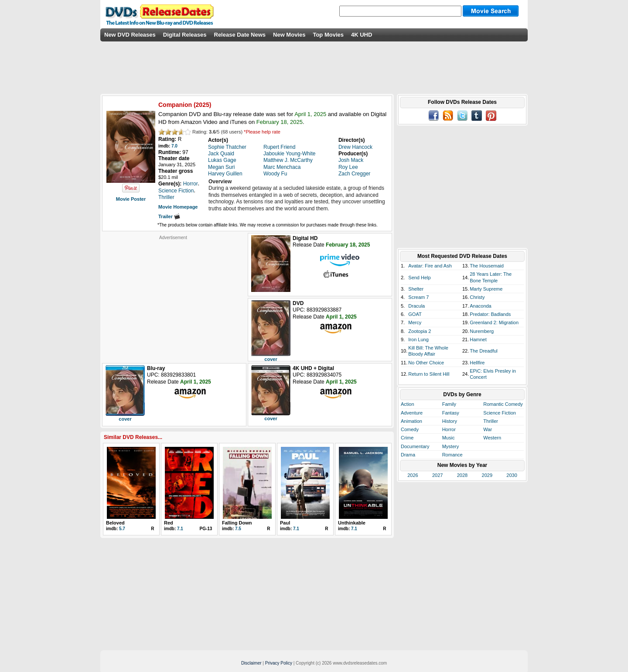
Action (408, 404)
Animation (411, 421)
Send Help (419, 278)
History (450, 421)
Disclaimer (251, 663)
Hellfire (477, 363)
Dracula (416, 306)
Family (449, 404)
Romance (452, 455)
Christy (477, 297)
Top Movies (328, 35)
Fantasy (451, 413)
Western (492, 438)
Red (169, 523)
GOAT (415, 314)
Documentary (415, 446)
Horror (449, 429)
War (488, 429)
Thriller (491, 421)
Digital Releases (185, 35)
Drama (408, 455)
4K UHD (362, 35)
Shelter (416, 289)
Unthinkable (352, 523)
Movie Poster (131, 199)
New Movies (289, 35)
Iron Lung (418, 339)
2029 (487, 475)
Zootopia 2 (420, 331)
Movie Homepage (178, 207)
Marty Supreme (486, 289)
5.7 (122, 529)
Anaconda (481, 306)
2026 (413, 475)
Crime (407, 438)
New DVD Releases (130, 35)
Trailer (169, 216)
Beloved (115, 523)
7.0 (174, 146)
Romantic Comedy (503, 404)
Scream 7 (418, 297)
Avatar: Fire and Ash (430, 266)
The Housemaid (487, 266)
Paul (285, 523)
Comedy (410, 429)
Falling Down (237, 523)
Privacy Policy (279, 663)
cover (271, 359)
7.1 (180, 529)
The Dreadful (484, 351)
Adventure (412, 413)
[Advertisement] (173, 295)
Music (449, 438)
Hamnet (478, 339)
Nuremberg (482, 331)
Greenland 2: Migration (494, 322)
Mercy (415, 322)
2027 (437, 475)
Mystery (451, 446)
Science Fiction (500, 413)
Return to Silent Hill (429, 374)
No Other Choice (426, 363)
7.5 (238, 529)
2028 (462, 475)
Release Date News (240, 35)
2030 (512, 475)
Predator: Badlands (490, 314)
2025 (203, 105)
